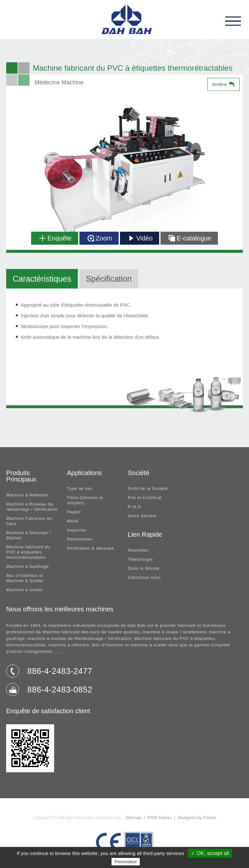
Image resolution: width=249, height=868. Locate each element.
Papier (74, 512)
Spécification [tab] (109, 279)
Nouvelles (138, 550)
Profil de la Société (148, 489)
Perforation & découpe (91, 548)
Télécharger (140, 559)
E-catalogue (190, 238)
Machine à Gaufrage (28, 566)
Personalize (126, 862)
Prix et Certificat (145, 498)
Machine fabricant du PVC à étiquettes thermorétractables (28, 552)
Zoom (100, 238)
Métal (73, 521)
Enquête (55, 238)
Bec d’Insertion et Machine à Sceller (25, 578)
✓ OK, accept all (210, 853)
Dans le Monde (143, 568)
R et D (134, 507)
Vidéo (140, 238)
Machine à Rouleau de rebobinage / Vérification (32, 507)
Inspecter (77, 530)
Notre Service (142, 516)
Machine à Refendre (27, 495)
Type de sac (80, 489)
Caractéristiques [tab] (42, 279)
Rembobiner (80, 539)
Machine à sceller (25, 590)
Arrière (219, 84)
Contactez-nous (144, 577)
